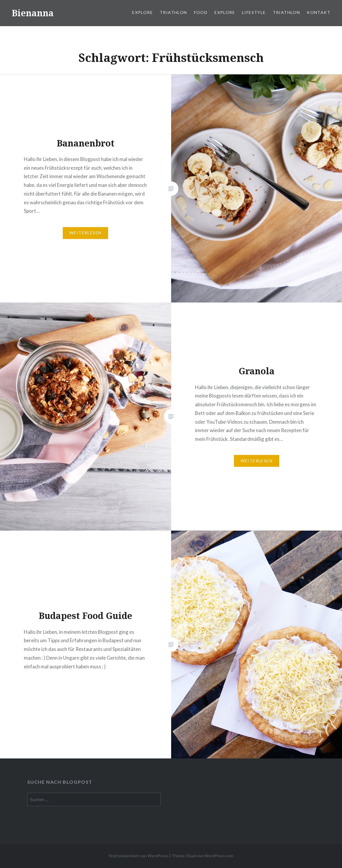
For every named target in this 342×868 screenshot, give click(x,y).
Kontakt (319, 12)
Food (201, 12)
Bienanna (33, 13)
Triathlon (173, 12)
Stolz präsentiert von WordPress (138, 856)
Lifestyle (254, 12)
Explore (143, 12)
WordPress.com (219, 856)
